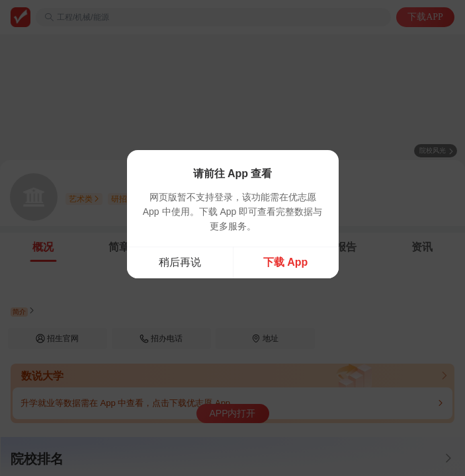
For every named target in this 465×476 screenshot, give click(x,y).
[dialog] (233, 214)
